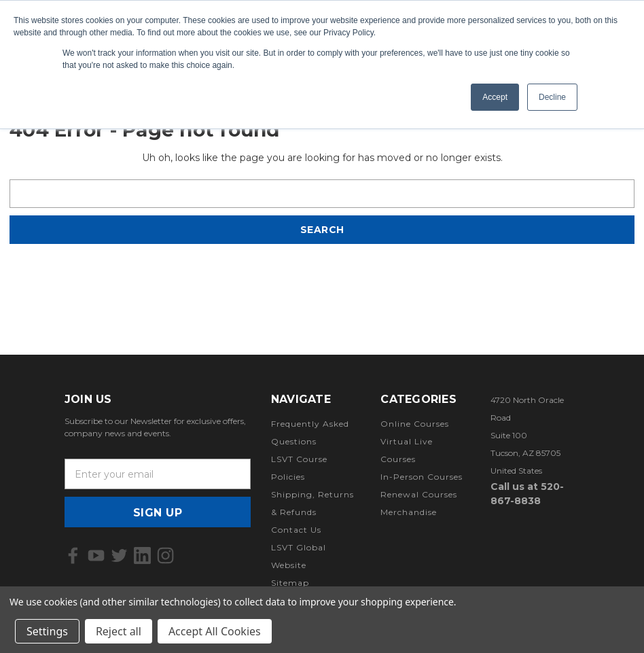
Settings (47, 631)
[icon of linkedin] (142, 555)
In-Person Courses (422, 477)
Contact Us (296, 530)
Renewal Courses (419, 494)
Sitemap (290, 583)
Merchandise (409, 512)
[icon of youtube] (96, 555)
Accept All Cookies (215, 631)
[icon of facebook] (73, 555)
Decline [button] (552, 97)
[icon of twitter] (119, 555)
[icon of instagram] (165, 555)
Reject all (119, 631)
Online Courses (415, 424)
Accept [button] (495, 97)
